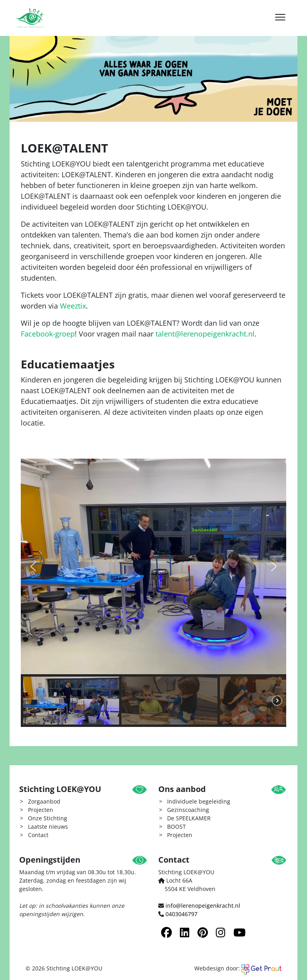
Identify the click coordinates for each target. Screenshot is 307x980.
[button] (33, 566)
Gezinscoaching (188, 810)
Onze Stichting (48, 818)
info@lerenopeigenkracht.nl (203, 906)
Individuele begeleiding (199, 801)
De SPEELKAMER (189, 818)
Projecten (41, 810)
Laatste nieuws (48, 827)
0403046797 (181, 914)
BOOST (176, 827)
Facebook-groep (48, 334)
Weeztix (73, 306)
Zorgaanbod (44, 801)
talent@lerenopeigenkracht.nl (205, 334)
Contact (38, 835)
